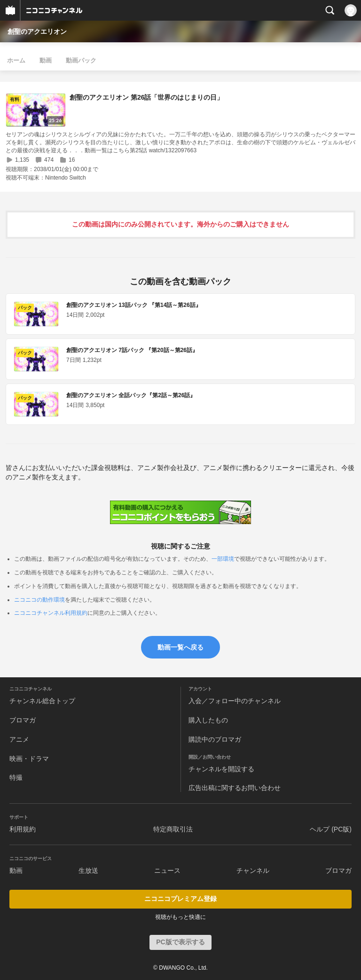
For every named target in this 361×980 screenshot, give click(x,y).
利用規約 (23, 829)
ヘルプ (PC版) (331, 829)
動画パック (81, 60)
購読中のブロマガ (215, 739)
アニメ (19, 739)
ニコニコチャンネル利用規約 (51, 613)
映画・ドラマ (29, 759)
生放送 (88, 870)
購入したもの (208, 720)
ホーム (16, 60)
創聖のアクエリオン (37, 31)
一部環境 (223, 559)
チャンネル (253, 870)
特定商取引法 (173, 829)
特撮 (16, 777)
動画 (46, 60)
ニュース (167, 870)
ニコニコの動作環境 (39, 600)
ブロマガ (23, 720)
